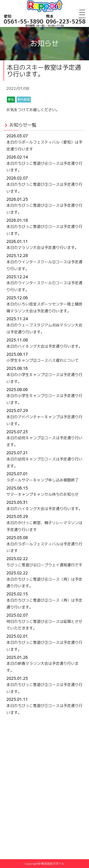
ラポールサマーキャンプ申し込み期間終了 (42, 480)
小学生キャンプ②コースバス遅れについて (42, 360)
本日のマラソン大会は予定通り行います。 (42, 248)
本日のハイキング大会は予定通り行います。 (44, 346)
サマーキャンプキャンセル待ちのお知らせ (42, 494)
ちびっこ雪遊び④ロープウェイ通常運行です (44, 565)
